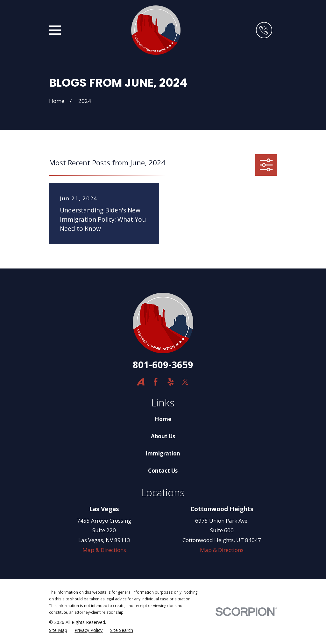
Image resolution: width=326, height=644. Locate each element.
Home (163, 419)
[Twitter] (185, 382)
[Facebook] (156, 382)
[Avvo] (141, 382)
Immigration (163, 453)
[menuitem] (58, 630)
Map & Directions (104, 550)
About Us (163, 436)
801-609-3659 (163, 365)
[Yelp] (171, 382)
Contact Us (163, 471)
